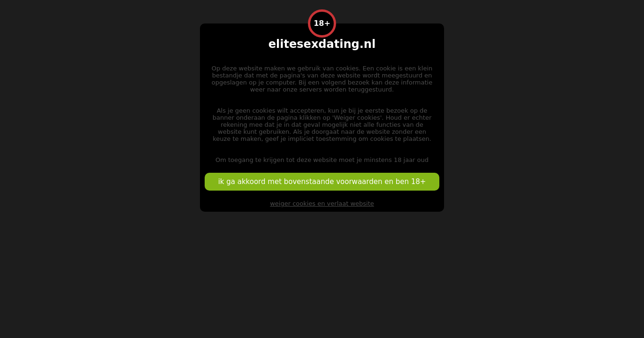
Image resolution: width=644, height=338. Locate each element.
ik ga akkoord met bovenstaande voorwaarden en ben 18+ (322, 182)
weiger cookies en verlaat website (322, 204)
